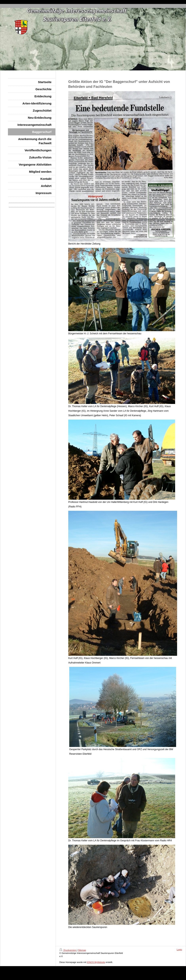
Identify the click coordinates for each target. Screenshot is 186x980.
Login (179, 950)
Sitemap (82, 950)
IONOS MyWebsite (96, 962)
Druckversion (68, 950)
